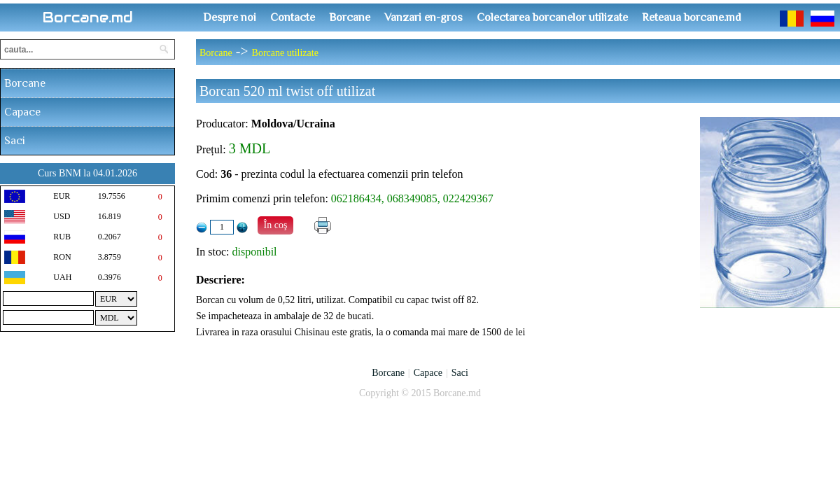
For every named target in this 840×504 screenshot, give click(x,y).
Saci (15, 141)
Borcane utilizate (285, 53)
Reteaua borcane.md (692, 17)
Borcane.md (88, 17)
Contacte (293, 17)
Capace (22, 112)
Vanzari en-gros (423, 17)
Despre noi (230, 17)
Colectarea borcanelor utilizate (552, 17)
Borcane (350, 17)
